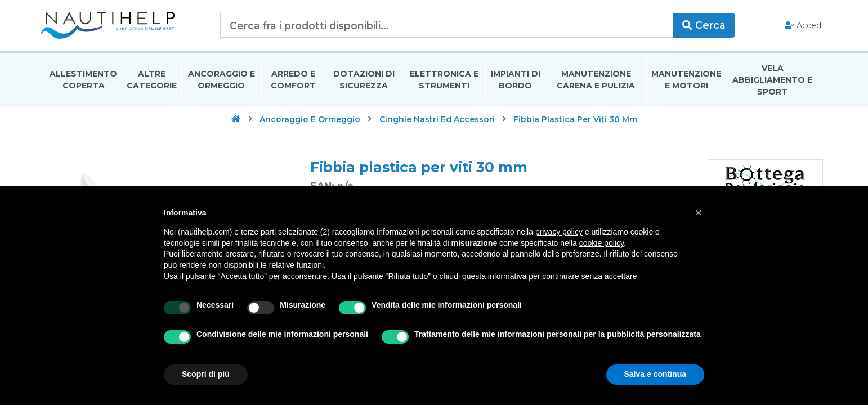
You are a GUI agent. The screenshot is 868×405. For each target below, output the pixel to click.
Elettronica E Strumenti (444, 81)
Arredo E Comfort (293, 81)
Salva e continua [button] (655, 374)
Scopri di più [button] (206, 374)
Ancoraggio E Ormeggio (222, 81)
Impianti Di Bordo (516, 81)
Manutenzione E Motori (686, 81)
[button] (699, 213)
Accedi (800, 26)
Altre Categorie (152, 81)
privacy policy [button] (559, 232)
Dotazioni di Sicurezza (364, 81)
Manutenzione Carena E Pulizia (596, 81)
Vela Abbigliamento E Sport (772, 81)
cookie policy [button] (601, 243)
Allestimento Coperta (83, 81)
